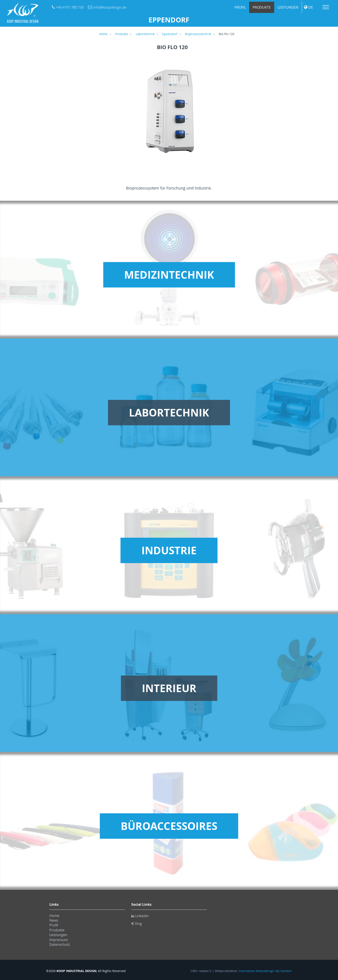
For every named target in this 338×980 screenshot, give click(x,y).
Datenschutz (60, 944)
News (54, 920)
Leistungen (288, 7)
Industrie (169, 550)
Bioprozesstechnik (198, 34)
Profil (240, 7)
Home (103, 34)
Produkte (262, 7)
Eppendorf (170, 34)
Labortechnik (145, 34)
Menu (326, 7)
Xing (137, 924)
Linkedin (140, 916)
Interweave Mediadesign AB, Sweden (265, 971)
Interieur (169, 688)
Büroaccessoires (169, 826)
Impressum (59, 940)
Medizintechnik (169, 275)
